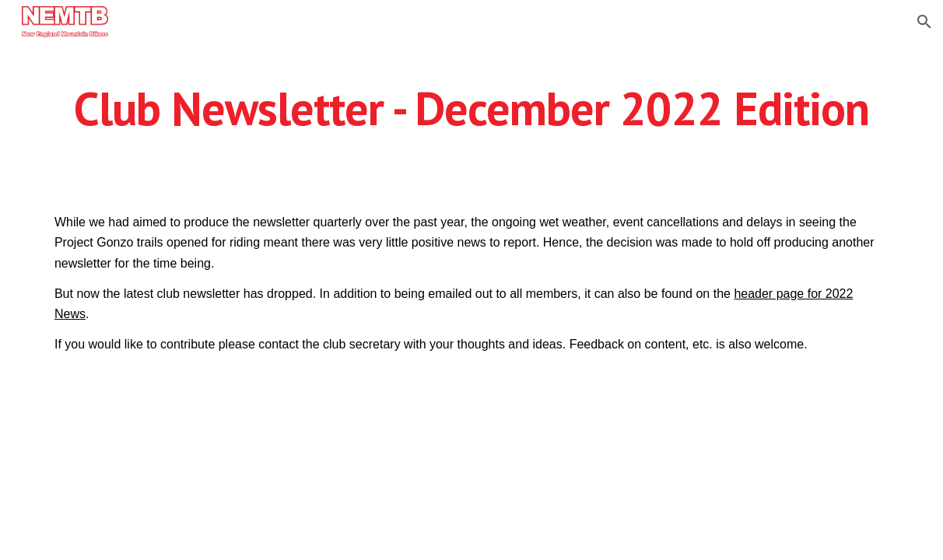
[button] (924, 22)
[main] (471, 115)
